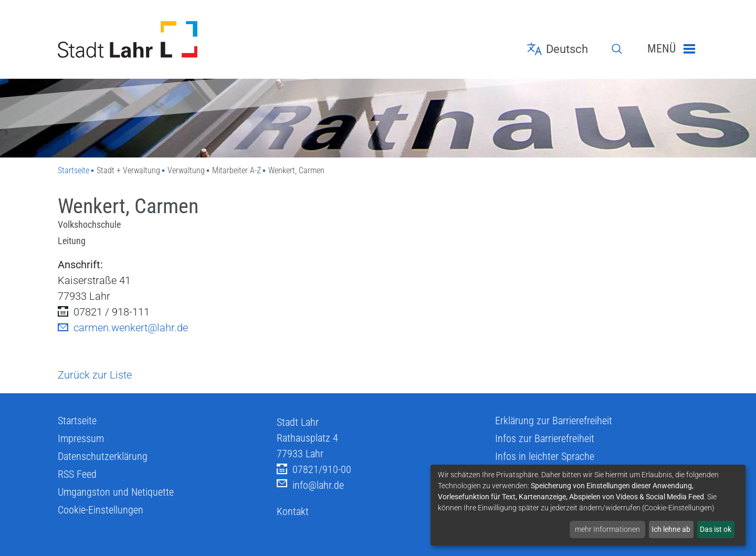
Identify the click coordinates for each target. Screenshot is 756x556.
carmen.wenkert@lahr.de (123, 328)
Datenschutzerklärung (103, 456)
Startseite (77, 421)
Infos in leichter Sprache (545, 456)
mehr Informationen (607, 529)
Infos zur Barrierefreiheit (545, 438)
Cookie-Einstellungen (101, 510)
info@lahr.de (310, 485)
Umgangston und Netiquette (116, 492)
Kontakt (293, 511)
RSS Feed (77, 474)
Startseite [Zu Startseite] (73, 170)
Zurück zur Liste (95, 375)
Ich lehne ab (671, 529)
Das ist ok (716, 529)
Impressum (81, 438)
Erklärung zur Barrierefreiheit (554, 421)
